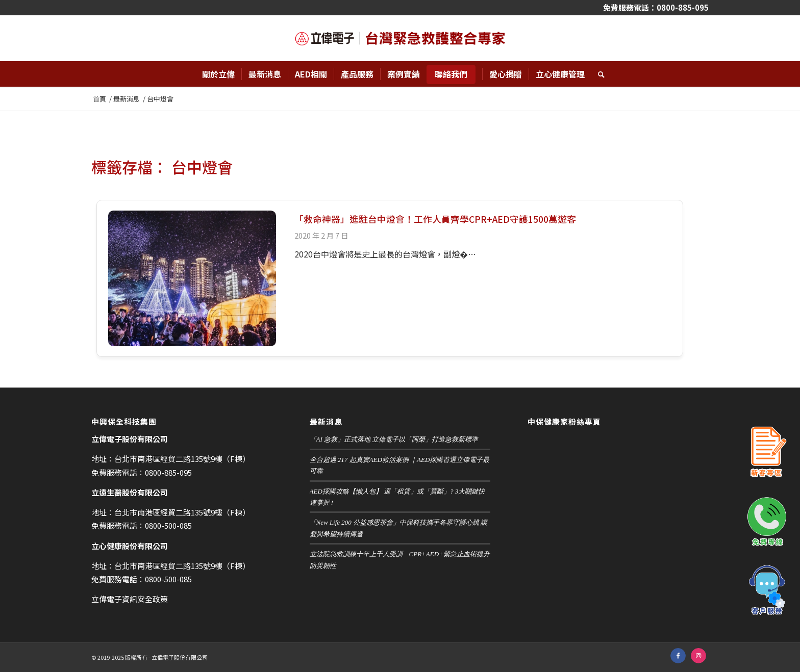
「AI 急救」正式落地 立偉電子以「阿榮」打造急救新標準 (394, 439)
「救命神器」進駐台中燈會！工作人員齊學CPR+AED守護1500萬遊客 (435, 219)
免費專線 (767, 522)
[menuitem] (218, 74)
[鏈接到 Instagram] (698, 656)
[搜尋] (598, 74)
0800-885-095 (683, 7)
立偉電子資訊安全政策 (130, 599)
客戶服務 (767, 590)
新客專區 (767, 453)
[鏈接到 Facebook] (678, 656)
